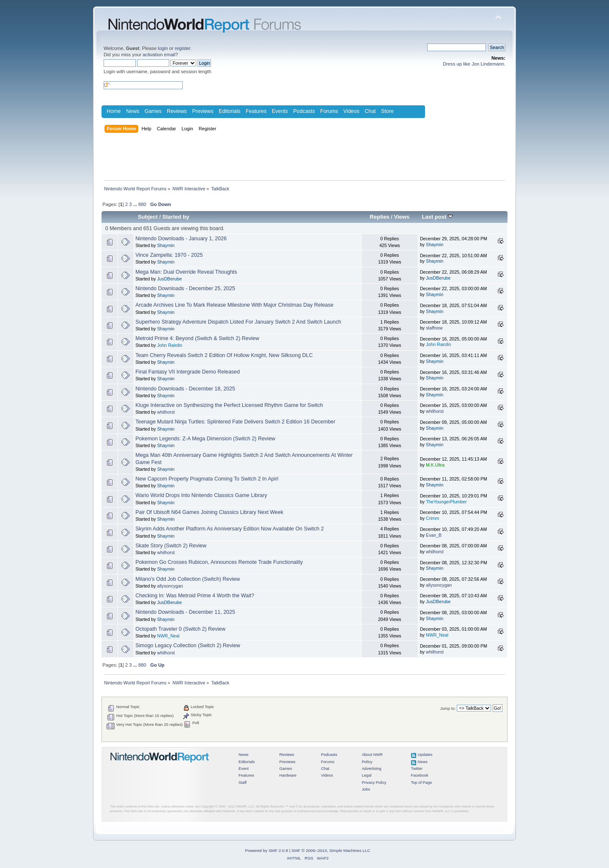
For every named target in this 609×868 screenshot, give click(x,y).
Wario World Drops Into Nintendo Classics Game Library (201, 495)
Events (280, 111)
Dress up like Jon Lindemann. (474, 64)
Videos (351, 111)
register (182, 48)
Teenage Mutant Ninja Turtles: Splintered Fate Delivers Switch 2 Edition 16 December (235, 422)
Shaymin (166, 245)
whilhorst (166, 412)
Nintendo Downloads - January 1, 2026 (181, 239)
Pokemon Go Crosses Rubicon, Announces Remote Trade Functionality (219, 562)
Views (402, 217)
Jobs (366, 789)
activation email (159, 55)
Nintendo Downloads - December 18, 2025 (185, 389)
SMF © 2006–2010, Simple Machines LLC (331, 850)
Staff (243, 783)
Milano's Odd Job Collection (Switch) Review (188, 579)
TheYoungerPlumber (446, 502)
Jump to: (448, 708)
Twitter (417, 769)
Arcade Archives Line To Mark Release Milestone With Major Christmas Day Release (234, 305)
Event (244, 769)
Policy (367, 762)
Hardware (288, 775)
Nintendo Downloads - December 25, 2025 (185, 288)
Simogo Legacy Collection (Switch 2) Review (188, 646)
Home (114, 111)
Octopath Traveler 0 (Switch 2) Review (180, 629)
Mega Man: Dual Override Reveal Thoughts (186, 272)
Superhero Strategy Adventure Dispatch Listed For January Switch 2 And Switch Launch (238, 322)
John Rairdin (169, 345)
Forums (329, 111)
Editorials (229, 111)
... (136, 204)
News (133, 111)
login (163, 48)
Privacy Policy (374, 783)
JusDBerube (169, 279)
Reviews (177, 111)
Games (153, 111)
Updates (425, 755)
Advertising (371, 769)
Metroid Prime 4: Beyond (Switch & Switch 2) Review (197, 338)
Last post (438, 217)
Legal (366, 775)
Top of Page (422, 783)
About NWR (372, 755)
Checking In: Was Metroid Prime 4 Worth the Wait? (195, 596)
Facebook (420, 775)
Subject (148, 217)
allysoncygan (170, 586)
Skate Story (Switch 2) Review (171, 546)
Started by (176, 217)
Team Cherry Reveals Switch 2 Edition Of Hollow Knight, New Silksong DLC (224, 355)
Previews (203, 111)
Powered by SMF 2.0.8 (267, 850)
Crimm (432, 518)
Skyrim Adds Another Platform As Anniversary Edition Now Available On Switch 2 (229, 529)
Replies (379, 217)
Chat (370, 111)
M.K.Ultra (435, 465)
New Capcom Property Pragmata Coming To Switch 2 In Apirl (207, 479)
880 (142, 204)
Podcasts (304, 111)
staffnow (434, 328)
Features (256, 111)
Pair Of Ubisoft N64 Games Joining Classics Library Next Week (209, 512)
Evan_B (434, 535)
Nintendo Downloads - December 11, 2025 (185, 612)
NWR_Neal (168, 636)
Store (387, 111)
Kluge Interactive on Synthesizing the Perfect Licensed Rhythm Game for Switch (229, 405)
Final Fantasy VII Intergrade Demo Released (188, 372)
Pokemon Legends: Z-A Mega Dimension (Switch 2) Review (205, 439)
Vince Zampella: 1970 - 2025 (169, 255)
